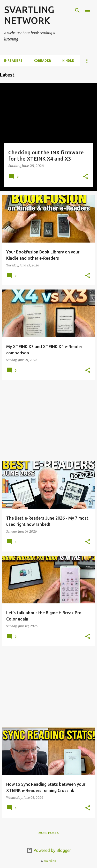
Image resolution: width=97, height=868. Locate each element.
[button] (86, 177)
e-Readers (13, 61)
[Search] (77, 10)
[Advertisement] (48, 421)
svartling (50, 861)
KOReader (42, 61)
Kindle (68, 61)
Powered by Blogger (49, 850)
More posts (49, 833)
